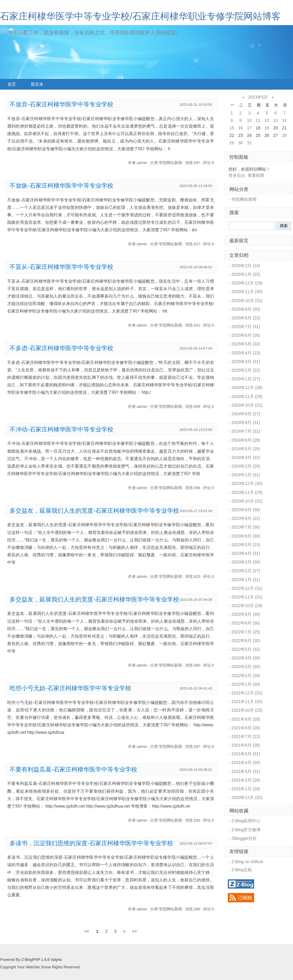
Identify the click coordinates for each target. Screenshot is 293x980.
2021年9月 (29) (246, 719)
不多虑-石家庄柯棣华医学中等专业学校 (61, 348)
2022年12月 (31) (247, 588)
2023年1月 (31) (246, 580)
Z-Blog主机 (242, 870)
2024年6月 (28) (246, 440)
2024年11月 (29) (247, 396)
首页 (12, 84)
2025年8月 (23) (246, 318)
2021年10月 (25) (247, 710)
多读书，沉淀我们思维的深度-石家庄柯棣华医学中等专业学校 (91, 843)
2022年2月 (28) (246, 676)
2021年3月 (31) (246, 771)
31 (249, 143)
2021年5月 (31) (246, 754)
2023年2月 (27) (246, 571)
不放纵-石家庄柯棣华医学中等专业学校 (61, 186)
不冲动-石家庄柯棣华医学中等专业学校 (61, 429)
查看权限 (256, 175)
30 (241, 143)
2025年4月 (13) (246, 353)
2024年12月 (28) (247, 388)
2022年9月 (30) (246, 614)
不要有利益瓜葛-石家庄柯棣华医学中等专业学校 (73, 769)
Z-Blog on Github (247, 862)
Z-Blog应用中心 (246, 821)
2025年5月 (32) (246, 344)
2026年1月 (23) (246, 274)
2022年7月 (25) (246, 632)
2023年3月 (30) (246, 562)
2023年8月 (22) (246, 518)
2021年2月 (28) (246, 780)
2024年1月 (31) (246, 475)
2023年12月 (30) (247, 483)
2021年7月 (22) (246, 736)
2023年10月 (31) (247, 501)
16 (241, 128)
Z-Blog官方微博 (246, 830)
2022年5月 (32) (246, 649)
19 (267, 128)
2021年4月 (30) (246, 762)
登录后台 (237, 175)
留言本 (37, 84)
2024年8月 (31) (246, 422)
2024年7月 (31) (246, 431)
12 (267, 120)
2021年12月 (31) (247, 693)
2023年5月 (258, 97)
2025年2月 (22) (246, 370)
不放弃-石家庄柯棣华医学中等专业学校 (61, 104)
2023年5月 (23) (246, 545)
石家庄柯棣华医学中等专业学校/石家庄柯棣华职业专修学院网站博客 (140, 16)
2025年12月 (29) (247, 283)
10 (249, 120)
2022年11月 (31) (247, 597)
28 (284, 135)
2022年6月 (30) (246, 641)
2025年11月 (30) (247, 292)
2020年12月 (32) (247, 797)
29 (232, 143)
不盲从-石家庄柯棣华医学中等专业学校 (61, 267)
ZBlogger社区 (244, 838)
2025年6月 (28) (246, 335)
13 (276, 120)
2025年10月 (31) (247, 301)
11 (258, 120)
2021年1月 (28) (246, 789)
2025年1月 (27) (246, 379)
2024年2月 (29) (246, 466)
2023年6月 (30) (246, 536)
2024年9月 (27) (246, 414)
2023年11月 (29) (247, 492)
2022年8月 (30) (246, 623)
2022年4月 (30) (246, 658)
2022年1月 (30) (246, 684)
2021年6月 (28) (246, 745)
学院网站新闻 (244, 199)
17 (249, 128)
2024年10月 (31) (247, 405)
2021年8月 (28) (246, 728)
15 (232, 128)
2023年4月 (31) (246, 553)
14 (284, 120)
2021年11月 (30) (247, 702)
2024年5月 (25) (246, 449)
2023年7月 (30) (246, 527)
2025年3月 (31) (246, 362)
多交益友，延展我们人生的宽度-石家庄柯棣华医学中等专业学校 (94, 511)
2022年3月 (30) (246, 667)
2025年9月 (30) (246, 309)
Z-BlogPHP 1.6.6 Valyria (41, 960)
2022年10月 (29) (247, 606)
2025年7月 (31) (246, 327)
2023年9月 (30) (246, 510)
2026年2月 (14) (246, 266)
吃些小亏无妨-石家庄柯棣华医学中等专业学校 (70, 688)
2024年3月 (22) (246, 457)
